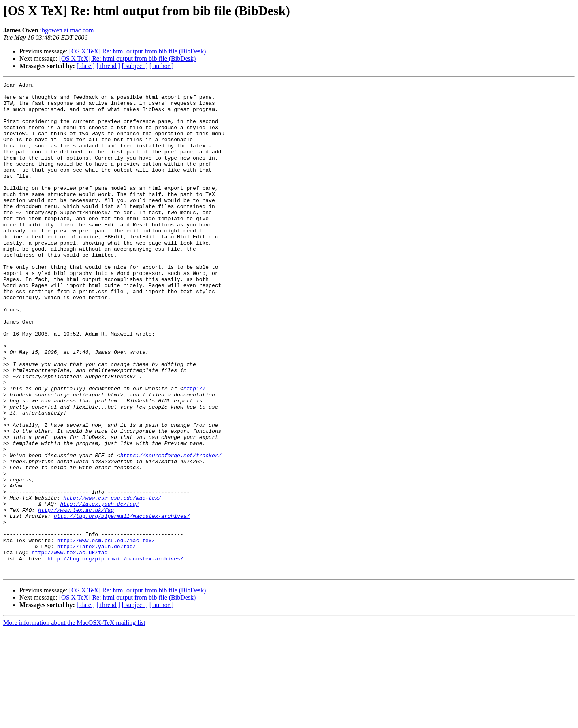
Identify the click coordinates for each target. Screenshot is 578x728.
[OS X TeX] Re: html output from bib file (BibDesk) (138, 51)
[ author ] (162, 66)
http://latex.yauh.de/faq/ (99, 589)
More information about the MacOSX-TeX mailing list (74, 721)
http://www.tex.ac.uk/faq (76, 596)
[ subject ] (135, 66)
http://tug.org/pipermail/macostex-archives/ (122, 603)
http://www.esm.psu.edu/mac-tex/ (112, 581)
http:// (195, 450)
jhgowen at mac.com (67, 30)
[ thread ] (108, 66)
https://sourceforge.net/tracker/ (171, 530)
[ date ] (86, 66)
